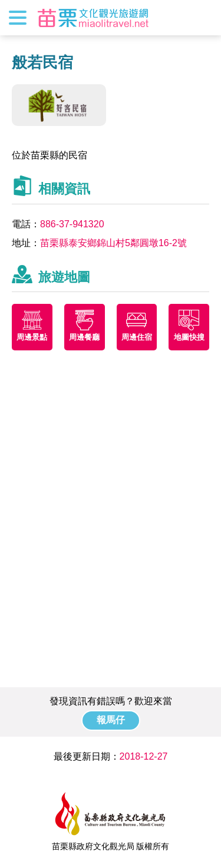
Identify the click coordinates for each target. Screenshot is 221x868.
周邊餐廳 (84, 337)
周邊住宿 (137, 337)
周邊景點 (32, 337)
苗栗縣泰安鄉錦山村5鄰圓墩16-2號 (113, 243)
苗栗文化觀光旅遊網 (93, 18)
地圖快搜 (189, 337)
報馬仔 (111, 720)
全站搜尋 (202, 18)
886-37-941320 (72, 224)
